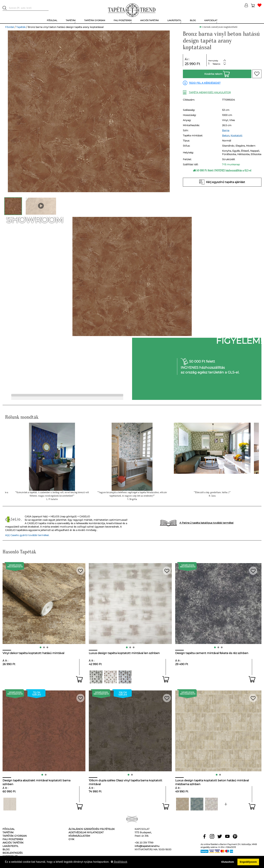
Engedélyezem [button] (248, 862)
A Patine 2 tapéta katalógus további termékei (206, 523)
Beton (226, 136)
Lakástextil (10, 846)
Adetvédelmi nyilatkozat (86, 832)
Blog (6, 849)
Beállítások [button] (119, 862)
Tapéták (21, 27)
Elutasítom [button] (228, 862)
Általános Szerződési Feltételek (92, 829)
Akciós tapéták (13, 843)
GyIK (71, 839)
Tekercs (216, 64)
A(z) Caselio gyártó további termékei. (27, 535)
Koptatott (236, 136)
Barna (226, 130)
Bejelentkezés (13, 853)
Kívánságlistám (79, 836)
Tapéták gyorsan (15, 836)
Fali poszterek (13, 839)
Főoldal (10, 27)
